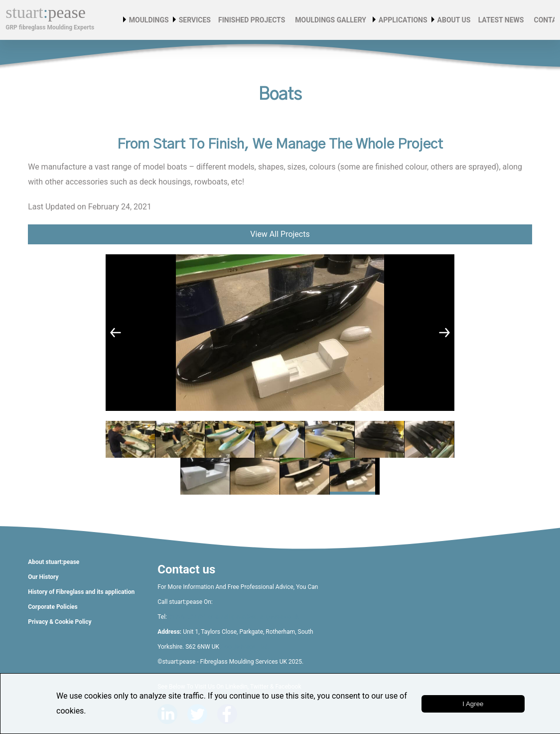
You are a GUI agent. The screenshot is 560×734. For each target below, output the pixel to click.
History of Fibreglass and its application (81, 592)
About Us (456, 20)
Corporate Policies (53, 607)
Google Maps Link (245, 647)
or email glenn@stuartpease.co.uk (253, 617)
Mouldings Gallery (330, 20)
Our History (43, 577)
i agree (473, 704)
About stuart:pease (54, 562)
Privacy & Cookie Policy (60, 622)
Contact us (186, 569)
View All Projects (280, 234)
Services (197, 20)
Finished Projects (250, 20)
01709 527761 (188, 617)
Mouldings (151, 20)
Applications (405, 20)
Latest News (500, 20)
